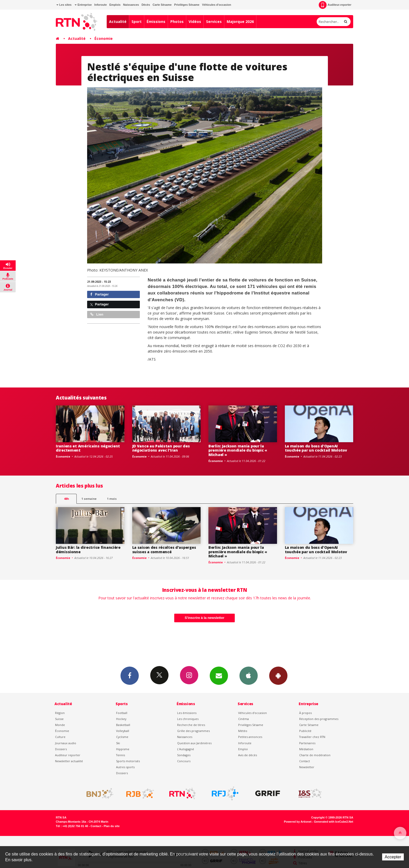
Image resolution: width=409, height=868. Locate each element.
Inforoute (101, 5)
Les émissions (187, 713)
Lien (97, 314)
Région (60, 713)
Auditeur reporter (68, 755)
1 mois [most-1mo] (112, 499)
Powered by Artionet (298, 822)
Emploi (243, 749)
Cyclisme (122, 737)
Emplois (115, 5)
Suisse (59, 719)
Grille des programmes (193, 731)
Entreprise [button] (83, 5)
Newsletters (219, 675)
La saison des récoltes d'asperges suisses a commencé (164, 550)
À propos (305, 713)
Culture (60, 737)
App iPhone (249, 675)
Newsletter (307, 767)
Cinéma (243, 719)
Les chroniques (188, 719)
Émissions (156, 21)
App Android (278, 675)
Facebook (130, 675)
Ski (118, 743)
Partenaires (307, 743)
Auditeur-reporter (335, 5)
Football (122, 713)
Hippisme (123, 749)
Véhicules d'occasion (216, 5)
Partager (100, 294)
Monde (60, 725)
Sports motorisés (128, 761)
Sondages (184, 755)
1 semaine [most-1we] (89, 499)
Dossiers (61, 749)
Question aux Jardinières (194, 743)
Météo (243, 731)
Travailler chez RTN (312, 737)
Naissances (131, 5)
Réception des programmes (319, 719)
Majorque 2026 (240, 21)
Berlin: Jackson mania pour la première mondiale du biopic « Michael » (238, 450)
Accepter (393, 857)
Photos (177, 21)
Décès (146, 5)
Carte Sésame (162, 5)
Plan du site (112, 826)
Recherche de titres (191, 725)
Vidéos (195, 21)
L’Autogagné (186, 749)
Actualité (118, 21)
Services (214, 21)
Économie (104, 38)
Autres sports (125, 767)
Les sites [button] (64, 5)
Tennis (121, 755)
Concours (184, 761)
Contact (305, 761)
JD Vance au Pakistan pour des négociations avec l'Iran (161, 448)
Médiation (306, 749)
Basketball (123, 725)
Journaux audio (66, 743)
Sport (137, 21)
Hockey (121, 719)
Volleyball (123, 731)
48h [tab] (66, 499)
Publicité (305, 731)
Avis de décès (248, 755)
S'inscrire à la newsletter (204, 618)
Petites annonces (250, 737)
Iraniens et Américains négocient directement (88, 448)
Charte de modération (315, 755)
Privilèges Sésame (187, 5)
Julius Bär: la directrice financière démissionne (88, 550)
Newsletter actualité (69, 761)
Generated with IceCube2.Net (334, 822)
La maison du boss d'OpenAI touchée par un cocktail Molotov (316, 448)
